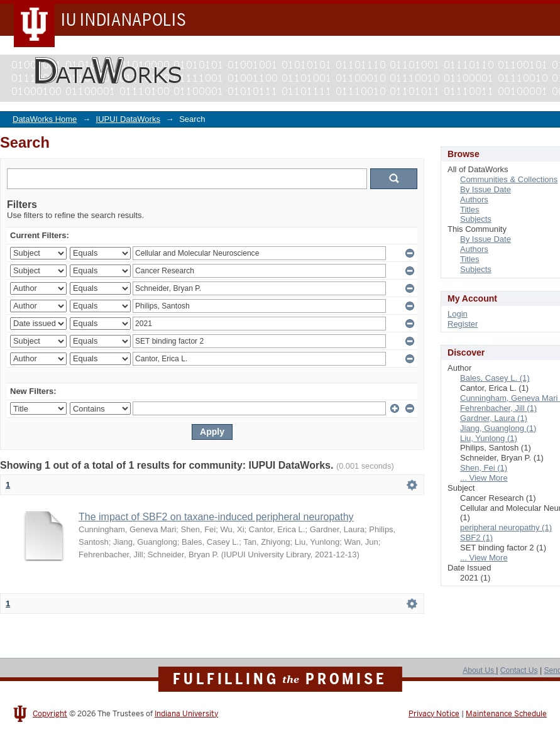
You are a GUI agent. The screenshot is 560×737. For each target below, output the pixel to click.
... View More (484, 478)
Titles (470, 210)
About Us (479, 670)
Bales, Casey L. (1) (495, 378)
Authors (474, 199)
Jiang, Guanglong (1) (498, 428)
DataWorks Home (45, 119)
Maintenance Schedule (506, 714)
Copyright (50, 714)
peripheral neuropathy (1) (506, 527)
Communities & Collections (509, 179)
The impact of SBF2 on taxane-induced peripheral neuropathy (216, 517)
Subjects (476, 219)
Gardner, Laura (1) (494, 418)
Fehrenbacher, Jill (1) (498, 408)
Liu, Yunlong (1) (489, 438)
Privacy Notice (434, 714)
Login (458, 314)
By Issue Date (486, 189)
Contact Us (519, 670)
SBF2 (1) (476, 538)
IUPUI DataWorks (128, 119)
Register (463, 324)
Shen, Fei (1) (484, 468)
